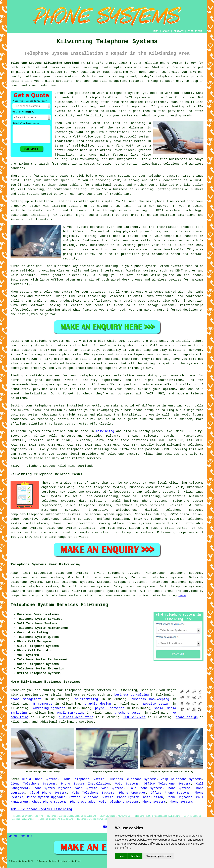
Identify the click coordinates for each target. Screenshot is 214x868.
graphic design (98, 704)
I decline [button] (135, 856)
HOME (155, 31)
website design (156, 704)
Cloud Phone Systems (40, 779)
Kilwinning (105, 431)
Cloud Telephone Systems (83, 779)
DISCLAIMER (195, 31)
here (182, 596)
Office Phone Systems (170, 793)
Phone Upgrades (132, 793)
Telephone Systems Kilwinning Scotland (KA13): (52, 63)
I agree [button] (121, 856)
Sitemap (13, 836)
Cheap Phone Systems (49, 802)
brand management (26, 699)
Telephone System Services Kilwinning (59, 605)
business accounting (76, 717)
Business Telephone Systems (133, 779)
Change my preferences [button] (158, 856)
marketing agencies (49, 708)
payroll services (110, 708)
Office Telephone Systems (167, 784)
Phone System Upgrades (52, 788)
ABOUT (166, 31)
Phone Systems (178, 788)
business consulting (132, 695)
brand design (187, 717)
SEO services (134, 717)
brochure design (128, 713)
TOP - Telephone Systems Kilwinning (41, 809)
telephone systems (104, 591)
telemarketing (86, 699)
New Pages (26, 836)
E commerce (43, 704)
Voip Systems (127, 784)
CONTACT (179, 31)
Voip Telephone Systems (181, 779)
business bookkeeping (150, 699)
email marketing (71, 713)
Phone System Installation (85, 784)
